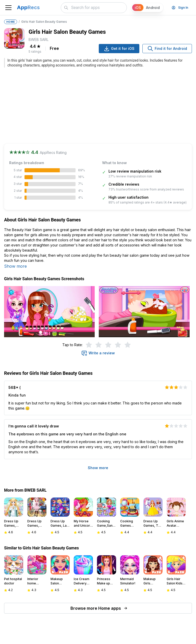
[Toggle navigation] (8, 8)
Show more (15, 266)
